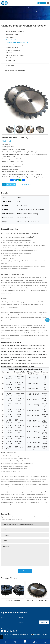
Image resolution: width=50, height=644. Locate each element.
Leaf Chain (9, 53)
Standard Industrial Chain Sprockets (10, 14)
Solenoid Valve (9, 66)
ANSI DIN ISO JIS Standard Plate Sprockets (30, 14)
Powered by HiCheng (42, 634)
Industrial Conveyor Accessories (19, 12)
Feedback (25, 643)
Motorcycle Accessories (13, 50)
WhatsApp (35, 643)
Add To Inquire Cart (26, 185)
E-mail (15, 643)
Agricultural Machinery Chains (15, 55)
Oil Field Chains (10, 60)
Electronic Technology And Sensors (16, 70)
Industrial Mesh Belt (12, 48)
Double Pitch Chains (12, 35)
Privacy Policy (5, 629)
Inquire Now (11, 185)
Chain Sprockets (32, 12)
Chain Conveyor (11, 58)
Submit (25, 571)
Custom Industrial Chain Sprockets (17, 45)
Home (3, 12)
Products (8, 12)
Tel (5, 643)
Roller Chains (10, 37)
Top (45, 643)
